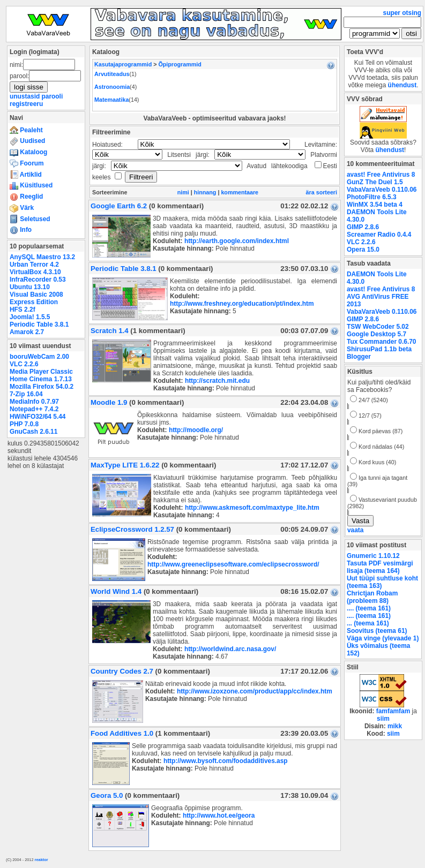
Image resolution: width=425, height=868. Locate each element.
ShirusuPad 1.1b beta (379, 349)
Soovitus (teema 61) (377, 631)
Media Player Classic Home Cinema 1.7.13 (41, 375)
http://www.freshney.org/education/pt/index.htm (242, 304)
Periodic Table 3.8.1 (39, 324)
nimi (183, 192)
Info (21, 230)
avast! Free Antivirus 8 (381, 175)
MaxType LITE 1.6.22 (125, 465)
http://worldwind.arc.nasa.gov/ (230, 649)
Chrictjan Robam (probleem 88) (372, 597)
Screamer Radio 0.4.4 (379, 235)
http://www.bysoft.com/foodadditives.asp (226, 761)
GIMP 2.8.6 (363, 227)
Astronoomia (112, 87)
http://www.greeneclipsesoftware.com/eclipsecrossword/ (233, 564)
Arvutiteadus (112, 74)
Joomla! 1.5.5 (30, 317)
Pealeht (26, 130)
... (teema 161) (368, 623)
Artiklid (26, 175)
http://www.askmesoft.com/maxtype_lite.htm (252, 508)
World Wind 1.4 (116, 591)
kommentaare (240, 192)
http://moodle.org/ (196, 430)
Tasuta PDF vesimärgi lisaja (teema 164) (380, 567)
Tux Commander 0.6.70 (381, 342)
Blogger (359, 357)
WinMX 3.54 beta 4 (375, 205)
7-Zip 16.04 (26, 394)
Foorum (27, 163)
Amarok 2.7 (27, 332)
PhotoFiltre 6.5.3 (372, 197)
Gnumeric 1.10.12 (373, 556)
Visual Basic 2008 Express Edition (36, 298)
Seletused (30, 219)
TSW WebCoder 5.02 (378, 327)
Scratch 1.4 (110, 331)
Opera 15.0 (363, 250)
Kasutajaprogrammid (123, 64)
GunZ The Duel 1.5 (375, 182)
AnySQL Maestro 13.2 (42, 257)
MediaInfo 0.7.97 (34, 402)
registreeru (26, 104)
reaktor (42, 860)
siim (383, 719)
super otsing (402, 13)
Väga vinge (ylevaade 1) (383, 638)
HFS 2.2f (23, 310)
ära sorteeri (322, 192)
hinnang (205, 192)
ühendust (402, 85)
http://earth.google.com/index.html (237, 241)
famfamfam (393, 711)
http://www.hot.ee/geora (219, 816)
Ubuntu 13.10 (30, 287)
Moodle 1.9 (109, 402)
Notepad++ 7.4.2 (34, 409)
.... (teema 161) (369, 608)
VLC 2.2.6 (24, 364)
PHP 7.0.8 (24, 424)
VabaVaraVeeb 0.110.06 (382, 190)
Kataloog (28, 152)
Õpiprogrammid (180, 64)
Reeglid (26, 197)
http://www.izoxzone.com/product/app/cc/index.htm (255, 691)
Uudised (27, 141)
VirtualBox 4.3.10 (35, 272)
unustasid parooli (36, 96)
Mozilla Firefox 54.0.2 (42, 387)
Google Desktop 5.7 (376, 334)
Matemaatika (111, 100)
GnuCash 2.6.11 (33, 432)
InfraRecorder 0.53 (38, 280)
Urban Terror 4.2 (34, 265)
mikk (395, 726)
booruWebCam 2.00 (39, 357)
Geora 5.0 (107, 795)
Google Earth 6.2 (119, 206)
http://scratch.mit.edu (217, 381)
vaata (355, 530)
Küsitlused (31, 185)
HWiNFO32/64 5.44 (38, 417)
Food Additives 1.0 (122, 733)
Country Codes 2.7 (122, 671)
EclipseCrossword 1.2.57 (132, 529)
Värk (22, 208)
